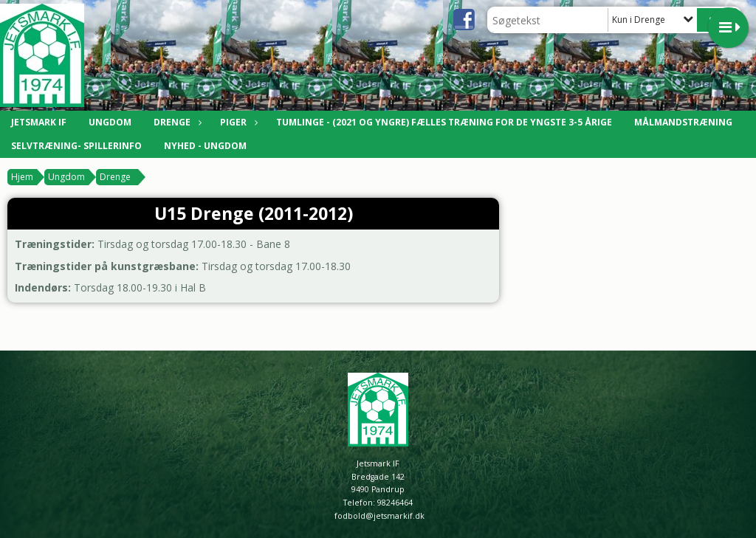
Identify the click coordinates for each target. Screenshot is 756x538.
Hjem (22, 177)
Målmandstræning (683, 122)
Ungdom (110, 122)
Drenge (176, 122)
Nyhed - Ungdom (205, 146)
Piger (237, 122)
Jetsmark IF (39, 122)
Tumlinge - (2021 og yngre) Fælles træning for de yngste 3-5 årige (444, 122)
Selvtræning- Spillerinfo (76, 146)
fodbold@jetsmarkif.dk (379, 516)
